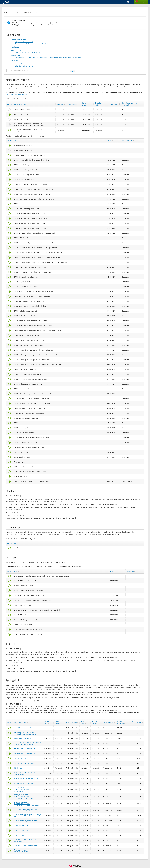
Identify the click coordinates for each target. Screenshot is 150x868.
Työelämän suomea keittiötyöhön (25, 846)
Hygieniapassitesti (20, 758)
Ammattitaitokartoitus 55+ (23, 728)
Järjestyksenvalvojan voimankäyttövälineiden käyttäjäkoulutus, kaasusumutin (25, 796)
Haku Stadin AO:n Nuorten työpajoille (28, 52)
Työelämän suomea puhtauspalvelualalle (21, 851)
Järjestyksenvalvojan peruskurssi (25, 783)
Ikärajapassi (18, 768)
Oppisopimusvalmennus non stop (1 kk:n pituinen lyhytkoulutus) (27, 810)
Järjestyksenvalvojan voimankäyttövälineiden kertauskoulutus (22, 789)
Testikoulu (14, 61)
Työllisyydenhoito (17, 64)
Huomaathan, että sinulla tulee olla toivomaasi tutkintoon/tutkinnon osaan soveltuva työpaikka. (48, 58)
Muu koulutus (15, 47)
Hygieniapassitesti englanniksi (24, 763)
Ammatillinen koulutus (19, 40)
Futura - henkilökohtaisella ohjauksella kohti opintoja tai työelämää (27, 743)
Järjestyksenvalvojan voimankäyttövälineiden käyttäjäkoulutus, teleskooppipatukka (27, 804)
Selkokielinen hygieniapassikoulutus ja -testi (27, 816)
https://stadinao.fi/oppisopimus (17, 94)
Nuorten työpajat (17, 50)
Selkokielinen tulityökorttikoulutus (26, 821)
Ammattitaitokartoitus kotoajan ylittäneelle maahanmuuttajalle (25, 733)
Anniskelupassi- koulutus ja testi (25, 738)
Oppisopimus (15, 55)
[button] (130, 2)
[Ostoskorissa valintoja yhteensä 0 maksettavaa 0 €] (141, 2)
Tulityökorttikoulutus (21, 826)
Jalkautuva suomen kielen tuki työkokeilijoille (24, 773)
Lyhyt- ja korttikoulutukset (24, 42)
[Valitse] (9, 110)
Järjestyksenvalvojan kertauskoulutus (27, 778)
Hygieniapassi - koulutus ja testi (25, 748)
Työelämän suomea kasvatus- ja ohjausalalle (25, 841)
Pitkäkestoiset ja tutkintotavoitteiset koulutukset (31, 44)
